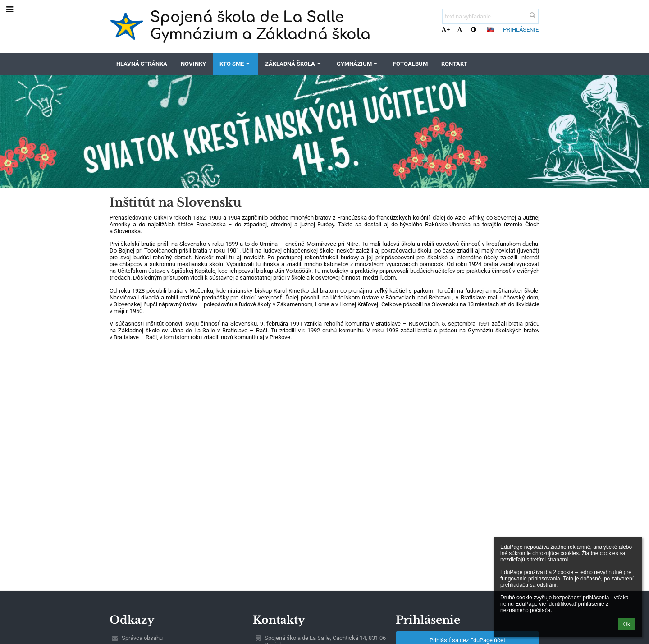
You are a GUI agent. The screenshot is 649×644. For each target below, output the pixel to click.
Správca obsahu (142, 638)
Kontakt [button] (454, 64)
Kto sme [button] (235, 64)
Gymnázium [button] (358, 64)
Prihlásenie (521, 30)
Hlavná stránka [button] (142, 64)
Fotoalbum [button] (410, 64)
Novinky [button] (193, 64)
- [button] (461, 30)
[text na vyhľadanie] (490, 16)
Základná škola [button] (294, 64)
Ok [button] (627, 624)
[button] (490, 29)
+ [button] (446, 30)
